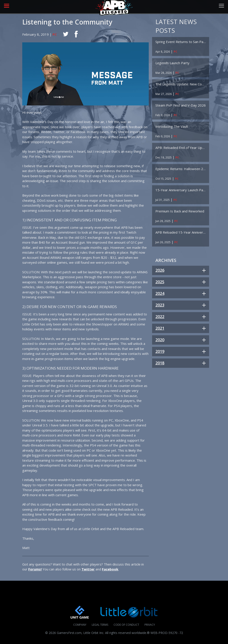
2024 (160, 293)
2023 (160, 305)
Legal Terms (100, 625)
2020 (160, 340)
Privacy (150, 625)
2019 (160, 351)
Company (80, 625)
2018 (160, 363)
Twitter (88, 569)
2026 (160, 270)
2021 (160, 328)
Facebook (110, 569)
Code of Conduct (126, 625)
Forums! (35, 569)
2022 (160, 317)
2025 (160, 282)
